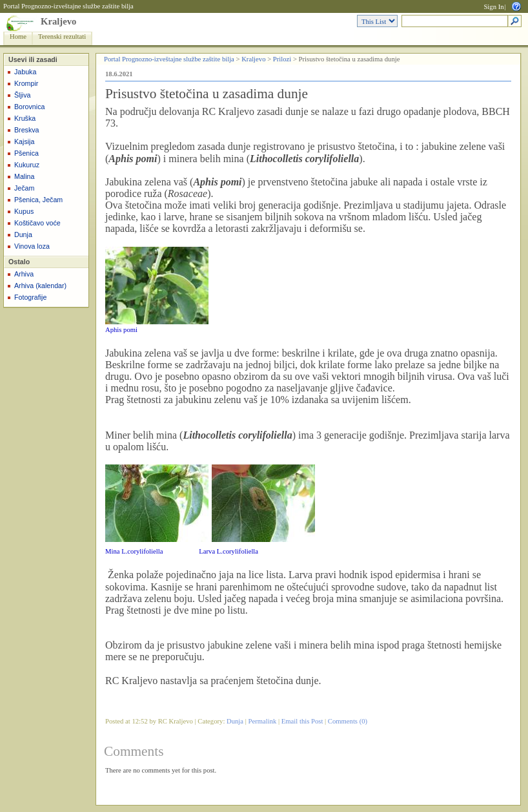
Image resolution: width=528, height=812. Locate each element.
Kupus (24, 211)
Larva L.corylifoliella (228, 551)
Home (18, 36)
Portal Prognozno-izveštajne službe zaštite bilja (68, 6)
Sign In (493, 7)
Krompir (26, 83)
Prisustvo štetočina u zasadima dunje (207, 94)
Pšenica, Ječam (38, 200)
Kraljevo (58, 21)
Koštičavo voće (37, 223)
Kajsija (24, 141)
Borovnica (29, 107)
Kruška (25, 118)
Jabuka (25, 72)
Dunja (23, 234)
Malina (24, 176)
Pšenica (26, 153)
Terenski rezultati (62, 36)
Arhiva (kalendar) (40, 286)
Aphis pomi (121, 330)
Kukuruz (27, 165)
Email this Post (302, 721)
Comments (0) (348, 721)
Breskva (27, 130)
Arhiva (24, 274)
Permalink (263, 721)
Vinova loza (32, 246)
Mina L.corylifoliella (134, 551)
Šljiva (22, 95)
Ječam (24, 188)
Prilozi (282, 59)
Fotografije (30, 297)
